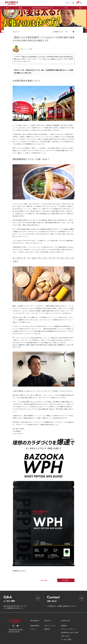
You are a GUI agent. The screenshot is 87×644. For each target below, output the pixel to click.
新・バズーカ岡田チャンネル (52, 59)
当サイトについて (50, 626)
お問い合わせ (65, 636)
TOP (7, 8)
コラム (66, 8)
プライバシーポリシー (68, 629)
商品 (20, 8)
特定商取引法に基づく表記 (70, 633)
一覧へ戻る (44, 580)
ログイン (33, 629)
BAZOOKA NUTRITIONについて (43, 8)
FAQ (80, 8)
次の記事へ (66, 580)
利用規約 (64, 626)
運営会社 (47, 629)
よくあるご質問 (66, 639)
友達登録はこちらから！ (20, 571)
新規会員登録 (35, 626)
